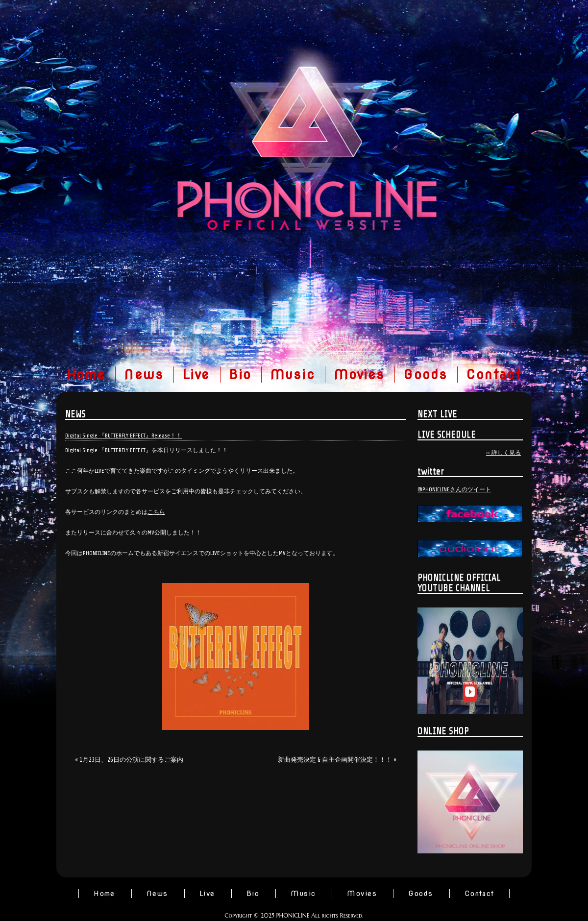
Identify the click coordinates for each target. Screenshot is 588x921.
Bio (240, 375)
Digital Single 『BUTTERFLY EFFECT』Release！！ (123, 436)
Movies (359, 375)
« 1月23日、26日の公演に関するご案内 (129, 760)
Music (293, 375)
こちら (156, 512)
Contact (494, 375)
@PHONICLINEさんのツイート (454, 489)
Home (86, 375)
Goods (425, 375)
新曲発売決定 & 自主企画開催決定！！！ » (337, 760)
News (144, 375)
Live (196, 375)
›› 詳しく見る (503, 453)
